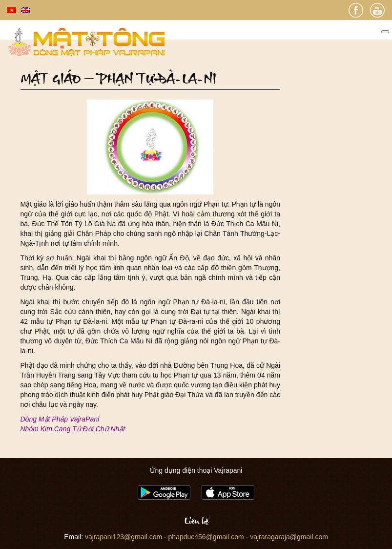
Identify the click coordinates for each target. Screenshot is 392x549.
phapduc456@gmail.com (206, 537)
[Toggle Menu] (385, 32)
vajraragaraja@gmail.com (289, 537)
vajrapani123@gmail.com (124, 537)
